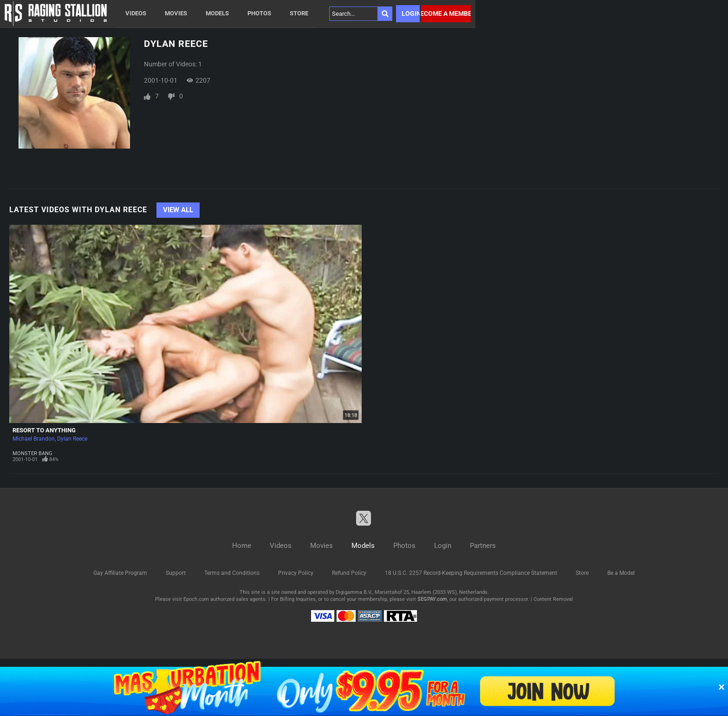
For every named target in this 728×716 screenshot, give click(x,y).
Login (411, 13)
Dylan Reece (72, 439)
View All (178, 210)
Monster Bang (32, 453)
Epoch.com (196, 599)
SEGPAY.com (432, 599)
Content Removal (553, 599)
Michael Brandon (34, 439)
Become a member (446, 13)
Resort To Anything (44, 430)
